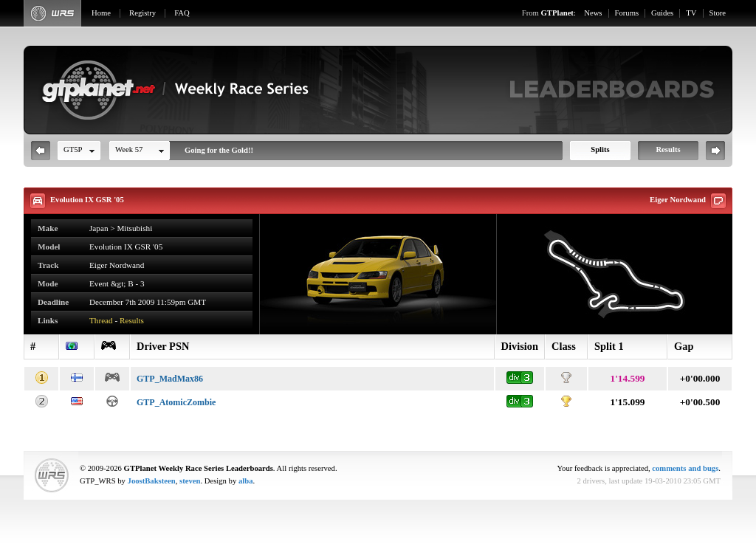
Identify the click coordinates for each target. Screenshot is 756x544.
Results (668, 149)
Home (101, 13)
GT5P (73, 149)
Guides (662, 13)
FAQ (182, 13)
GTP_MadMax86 (170, 379)
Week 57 (129, 149)
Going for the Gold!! (219, 150)
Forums (627, 13)
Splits (600, 149)
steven (190, 481)
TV (691, 13)
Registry (142, 13)
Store (718, 13)
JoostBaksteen (152, 481)
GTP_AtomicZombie (176, 402)
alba (246, 481)
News (593, 13)
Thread (101, 320)
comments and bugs (685, 468)
